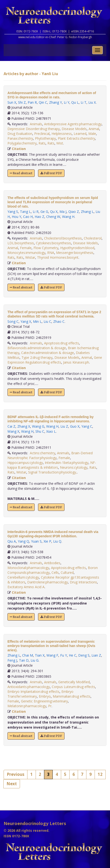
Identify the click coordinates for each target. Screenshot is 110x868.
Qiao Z (74, 212)
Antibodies (52, 563)
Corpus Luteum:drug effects (73, 687)
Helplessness (62, 134)
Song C (13, 321)
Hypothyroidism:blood (77, 248)
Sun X (12, 102)
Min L (37, 321)
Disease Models (74, 129)
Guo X (75, 426)
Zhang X (24, 426)
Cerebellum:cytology (23, 577)
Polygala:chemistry (22, 143)
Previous (16, 774)
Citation (19, 149)
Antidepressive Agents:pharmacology (73, 124)
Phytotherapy (45, 138)
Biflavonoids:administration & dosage (37, 348)
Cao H (28, 217)
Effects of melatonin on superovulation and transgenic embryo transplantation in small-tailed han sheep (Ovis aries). (51, 646)
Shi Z (22, 102)
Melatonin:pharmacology (27, 706)
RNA (51, 253)
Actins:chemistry (42, 453)
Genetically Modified (74, 682)
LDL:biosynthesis (21, 243)
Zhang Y (55, 102)
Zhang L (87, 212)
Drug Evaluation (20, 134)
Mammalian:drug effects (72, 696)
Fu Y (64, 655)
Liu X (92, 102)
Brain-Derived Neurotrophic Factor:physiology (50, 455)
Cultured (67, 572)
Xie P (47, 541)
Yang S (13, 212)
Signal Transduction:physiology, (53, 472)
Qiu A (12, 541)
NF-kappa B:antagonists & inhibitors (52, 465)
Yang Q (23, 541)
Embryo (45, 696)
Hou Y (16, 217)
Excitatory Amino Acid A (26, 587)
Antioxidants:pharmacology (29, 687)
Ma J (63, 212)
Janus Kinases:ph (76, 362)
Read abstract (21, 173)
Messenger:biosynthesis (75, 253)
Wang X (13, 431)
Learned (80, 134)
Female (26, 248)
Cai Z (11, 426)
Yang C (87, 426)
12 (100, 774)
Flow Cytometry (46, 248)
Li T (84, 102)
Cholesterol (93, 238)
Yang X (26, 321)
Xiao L (51, 431)
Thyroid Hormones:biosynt (58, 257)
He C (73, 655)
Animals (36, 124)
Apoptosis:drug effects (61, 343)
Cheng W (53, 217)
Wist (60, 143)
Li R (36, 212)
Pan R (32, 102)
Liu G (35, 660)
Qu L (75, 102)
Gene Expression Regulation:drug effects (55, 360)
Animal (94, 129)
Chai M (28, 655)
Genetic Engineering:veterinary (44, 701)
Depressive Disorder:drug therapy (34, 129)
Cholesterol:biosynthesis (63, 238)
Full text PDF (51, 173)
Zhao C (59, 321)
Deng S (84, 655)
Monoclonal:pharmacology (28, 568)
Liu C (47, 321)
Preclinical (42, 134)
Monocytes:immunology (26, 253)
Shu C (40, 431)
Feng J (12, 660)
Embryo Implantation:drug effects (33, 691)
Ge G (44, 212)
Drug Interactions (83, 582)
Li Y (67, 102)
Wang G (38, 426)
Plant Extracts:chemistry (76, 138)
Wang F (52, 655)
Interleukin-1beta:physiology (67, 463)
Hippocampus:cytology (25, 463)
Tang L (25, 212)
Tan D (24, 660)
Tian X (40, 655)
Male (92, 134)
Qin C (43, 102)
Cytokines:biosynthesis (53, 243)
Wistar (30, 257)
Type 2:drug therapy (37, 357)
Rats (42, 143)
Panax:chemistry (20, 138)
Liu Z (64, 426)
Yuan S (36, 541)
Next (12, 784)
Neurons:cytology (74, 467)
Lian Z (96, 655)
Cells (55, 572)
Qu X (54, 212)
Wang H (68, 217)
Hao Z (39, 217)
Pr (50, 706)
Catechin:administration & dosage (48, 353)
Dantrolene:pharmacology (48, 582)
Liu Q (57, 541)
